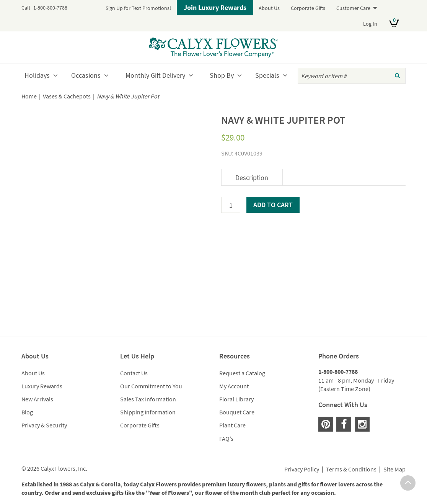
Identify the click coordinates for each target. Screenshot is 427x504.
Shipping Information (148, 412)
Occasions (86, 75)
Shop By (222, 75)
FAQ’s (226, 439)
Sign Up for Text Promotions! (138, 8)
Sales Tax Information (148, 399)
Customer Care (353, 8)
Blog (27, 412)
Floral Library (236, 399)
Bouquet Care (237, 412)
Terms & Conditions (351, 470)
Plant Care (232, 425)
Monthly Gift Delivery (155, 75)
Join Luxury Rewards (215, 7)
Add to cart (273, 205)
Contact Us (134, 373)
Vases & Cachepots (67, 96)
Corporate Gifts (308, 8)
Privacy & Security (44, 425)
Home (29, 96)
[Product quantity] (231, 205)
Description (252, 178)
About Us (269, 8)
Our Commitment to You (151, 386)
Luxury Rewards (42, 386)
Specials (267, 75)
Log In (370, 24)
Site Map (394, 470)
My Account (234, 386)
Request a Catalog (242, 373)
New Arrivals (37, 399)
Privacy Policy (302, 470)
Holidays (37, 75)
